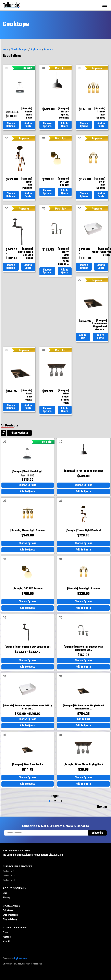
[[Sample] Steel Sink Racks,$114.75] (27, 395)
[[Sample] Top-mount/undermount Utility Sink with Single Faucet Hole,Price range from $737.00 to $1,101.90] (28, 707)
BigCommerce (21, 958)
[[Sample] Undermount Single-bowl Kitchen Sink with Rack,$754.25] (99, 325)
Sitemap (7, 898)
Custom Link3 (9, 880)
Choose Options (11, 125)
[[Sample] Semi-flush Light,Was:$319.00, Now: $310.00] (27, 113)
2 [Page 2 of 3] (55, 801)
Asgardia (7, 937)
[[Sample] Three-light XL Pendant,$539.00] (63, 113)
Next (102, 807)
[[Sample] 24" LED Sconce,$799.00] (63, 182)
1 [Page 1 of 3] (49, 801)
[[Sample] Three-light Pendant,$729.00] (27, 183)
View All (6, 941)
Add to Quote (28, 125)
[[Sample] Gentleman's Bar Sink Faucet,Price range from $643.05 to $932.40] (26, 254)
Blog (5, 893)
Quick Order (8, 911)
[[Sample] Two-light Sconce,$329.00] (100, 183)
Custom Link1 (9, 871)
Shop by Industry (10, 920)
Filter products (19, 433)
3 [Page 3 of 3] (61, 801)
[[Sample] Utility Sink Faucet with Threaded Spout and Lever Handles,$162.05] (63, 257)
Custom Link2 (9, 876)
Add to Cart (83, 337)
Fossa (5, 932)
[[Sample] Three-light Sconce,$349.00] (100, 113)
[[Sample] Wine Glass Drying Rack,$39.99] (63, 397)
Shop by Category (11, 915)
